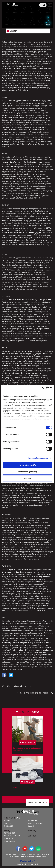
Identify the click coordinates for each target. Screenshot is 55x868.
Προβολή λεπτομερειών (38, 458)
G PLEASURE (9, 826)
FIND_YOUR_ (12, 818)
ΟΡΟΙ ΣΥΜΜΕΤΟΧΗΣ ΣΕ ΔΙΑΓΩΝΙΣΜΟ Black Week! (27, 857)
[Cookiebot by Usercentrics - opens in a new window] (42, 388)
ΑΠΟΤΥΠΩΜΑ (11, 854)
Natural (7, 820)
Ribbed (31, 826)
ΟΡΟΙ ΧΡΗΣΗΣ (43, 854)
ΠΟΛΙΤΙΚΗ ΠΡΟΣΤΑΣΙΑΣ (27, 854)
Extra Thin (8, 823)
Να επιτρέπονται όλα (28, 465)
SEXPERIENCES (9, 833)
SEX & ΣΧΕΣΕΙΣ (10, 842)
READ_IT (8, 831)
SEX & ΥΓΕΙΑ (9, 839)
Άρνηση (27, 478)
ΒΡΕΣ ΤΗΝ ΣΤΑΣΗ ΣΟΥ (12, 836)
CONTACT (32, 836)
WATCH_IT (33, 831)
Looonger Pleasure (36, 823)
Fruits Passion (34, 820)
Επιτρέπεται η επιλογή (27, 472)
